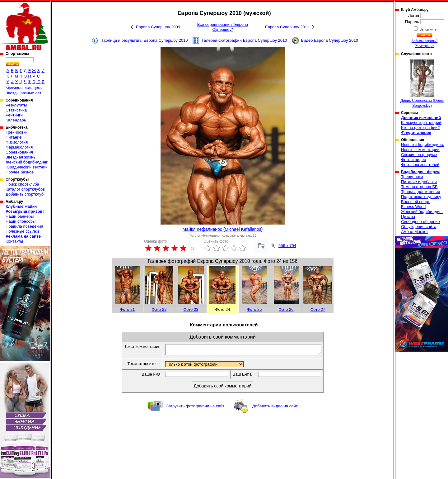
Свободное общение (420, 222)
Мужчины (14, 88)
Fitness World (413, 207)
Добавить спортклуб (25, 194)
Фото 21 (127, 309)
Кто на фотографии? (420, 128)
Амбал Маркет (415, 232)
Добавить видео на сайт (275, 408)
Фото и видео (414, 160)
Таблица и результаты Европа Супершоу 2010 (145, 40)
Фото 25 (254, 309)
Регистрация (425, 46)
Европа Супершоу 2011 (287, 27)
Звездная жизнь (21, 157)
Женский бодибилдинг (27, 162)
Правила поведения (24, 226)
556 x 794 (287, 246)
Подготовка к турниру (421, 197)
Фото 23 (191, 309)
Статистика (16, 110)
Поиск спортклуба (22, 184)
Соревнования (19, 152)
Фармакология (19, 147)
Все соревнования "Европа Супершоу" (223, 27)
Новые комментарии (420, 150)
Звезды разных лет (23, 93)
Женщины (34, 88)
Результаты (16, 105)
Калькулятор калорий (421, 123)
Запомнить (428, 29)
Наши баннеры (20, 216)
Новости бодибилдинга (423, 145)
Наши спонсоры (21, 221)
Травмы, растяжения (420, 192)
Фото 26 (286, 309)
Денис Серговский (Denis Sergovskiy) (422, 84)
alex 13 (251, 235)
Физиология (17, 142)
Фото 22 (159, 309)
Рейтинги (14, 115)
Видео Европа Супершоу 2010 (330, 40)
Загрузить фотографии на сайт (195, 408)
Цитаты (408, 217)
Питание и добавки (419, 182)
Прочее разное (20, 172)
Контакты (14, 241)
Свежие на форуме (419, 155)
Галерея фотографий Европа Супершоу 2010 (245, 40)
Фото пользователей (420, 165)
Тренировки (16, 132)
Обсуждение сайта (419, 227)
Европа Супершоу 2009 (158, 27)
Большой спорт (415, 202)
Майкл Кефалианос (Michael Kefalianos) (222, 229)
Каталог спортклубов (25, 189)
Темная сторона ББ (419, 187)
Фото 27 (318, 309)
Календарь (16, 120)
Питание (14, 137)
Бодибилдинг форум (420, 172)
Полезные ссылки (22, 231)
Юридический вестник (26, 167)
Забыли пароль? (425, 41)
